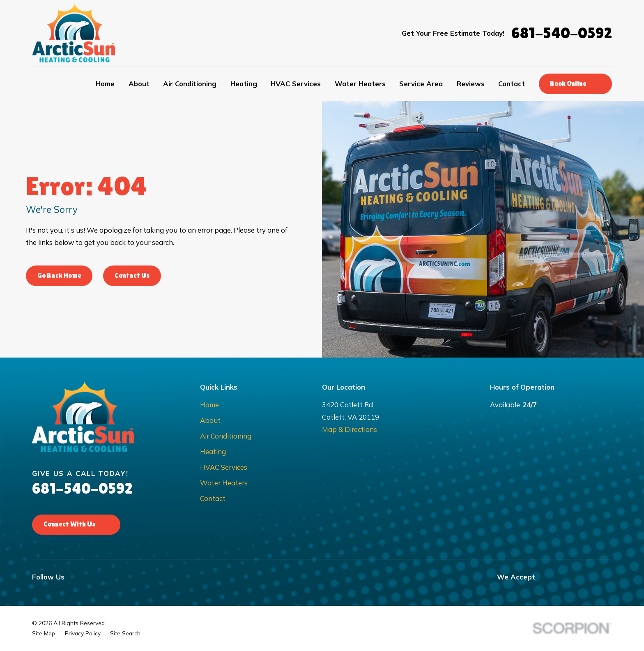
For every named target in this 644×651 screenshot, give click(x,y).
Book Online (575, 84)
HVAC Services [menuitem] (296, 84)
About (210, 420)
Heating (213, 451)
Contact (213, 498)
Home (209, 405)
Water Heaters (224, 483)
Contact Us (132, 276)
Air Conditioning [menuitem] (190, 84)
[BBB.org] (176, 577)
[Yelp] (137, 577)
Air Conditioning (226, 436)
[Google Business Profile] (116, 577)
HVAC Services (224, 467)
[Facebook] (76, 577)
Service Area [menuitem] (421, 84)
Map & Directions (350, 429)
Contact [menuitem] (512, 84)
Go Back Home (59, 276)
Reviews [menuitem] (471, 84)
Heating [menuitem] (244, 84)
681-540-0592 (562, 33)
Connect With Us (76, 524)
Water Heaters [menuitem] (360, 84)
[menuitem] (44, 634)
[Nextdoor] (156, 577)
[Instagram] (96, 577)
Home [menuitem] (105, 84)
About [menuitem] (139, 84)
